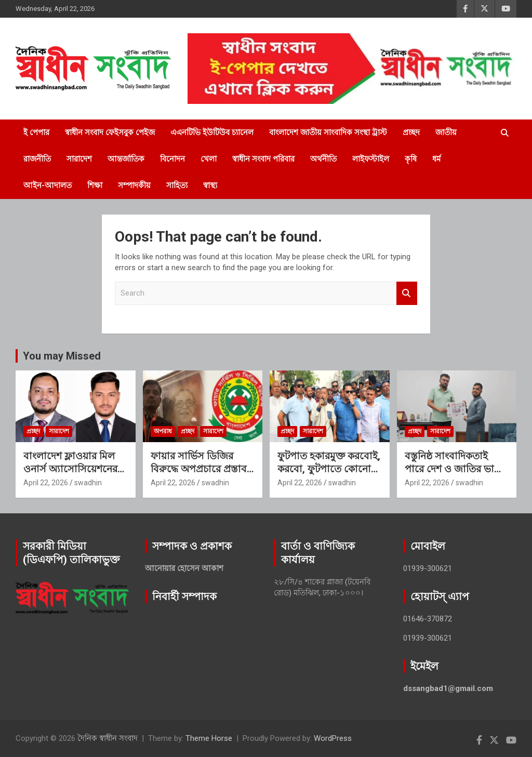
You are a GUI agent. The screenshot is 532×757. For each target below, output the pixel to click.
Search (407, 293)
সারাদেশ (79, 159)
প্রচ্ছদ (411, 132)
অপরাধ (163, 431)
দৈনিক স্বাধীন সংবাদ (108, 738)
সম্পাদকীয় (134, 185)
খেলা (209, 159)
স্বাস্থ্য (210, 185)
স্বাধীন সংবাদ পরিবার (263, 159)
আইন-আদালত (48, 185)
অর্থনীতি (323, 159)
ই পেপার (36, 132)
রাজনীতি (37, 159)
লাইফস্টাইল (371, 159)
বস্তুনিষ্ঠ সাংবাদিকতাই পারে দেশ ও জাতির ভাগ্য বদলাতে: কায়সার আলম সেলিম (454, 475)
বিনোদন (172, 159)
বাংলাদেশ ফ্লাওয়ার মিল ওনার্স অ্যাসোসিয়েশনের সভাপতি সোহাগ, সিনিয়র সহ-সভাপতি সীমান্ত (73, 475)
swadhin (88, 483)
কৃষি (411, 159)
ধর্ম (436, 159)
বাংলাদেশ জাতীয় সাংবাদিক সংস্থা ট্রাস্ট (328, 132)
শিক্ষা (95, 185)
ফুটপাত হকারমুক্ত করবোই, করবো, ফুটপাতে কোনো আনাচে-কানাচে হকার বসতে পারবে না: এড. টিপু (329, 475)
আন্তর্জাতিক (126, 159)
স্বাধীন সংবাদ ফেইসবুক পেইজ (110, 132)
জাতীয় (446, 132)
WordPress (333, 738)
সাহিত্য (177, 185)
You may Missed (62, 356)
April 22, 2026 (46, 483)
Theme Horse (209, 738)
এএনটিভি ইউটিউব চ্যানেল (212, 132)
